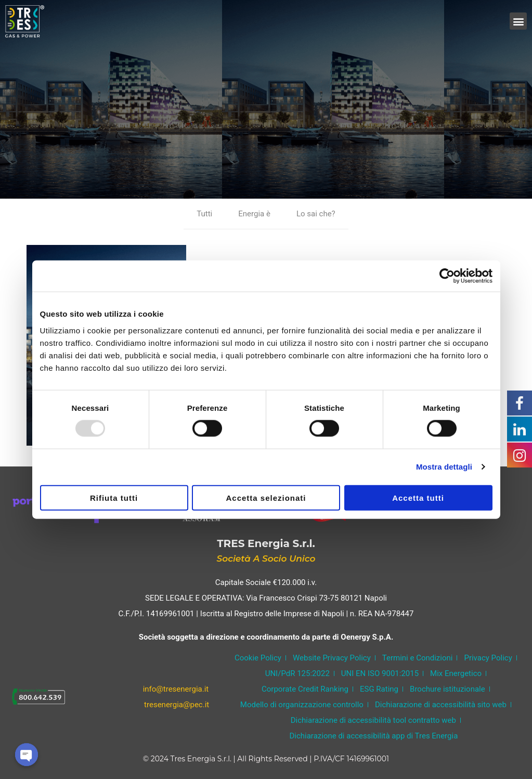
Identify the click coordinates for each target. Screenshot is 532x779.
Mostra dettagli (444, 467)
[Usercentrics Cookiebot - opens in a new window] (447, 276)
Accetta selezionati (266, 497)
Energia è (254, 214)
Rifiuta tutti (114, 497)
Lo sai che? (316, 214)
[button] (518, 21)
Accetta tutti (418, 497)
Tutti (204, 214)
